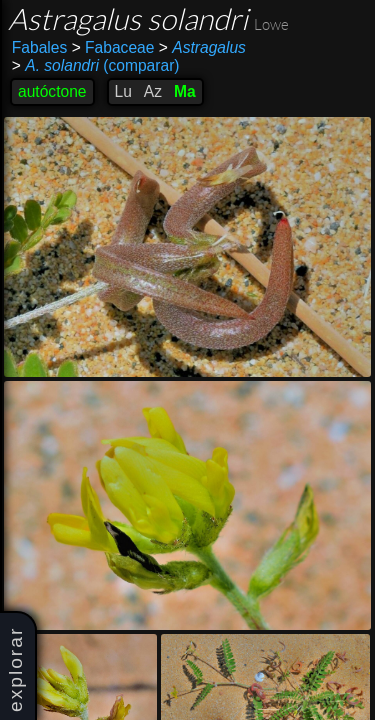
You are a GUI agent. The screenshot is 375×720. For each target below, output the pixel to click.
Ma (185, 91)
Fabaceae (113, 47)
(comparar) (96, 66)
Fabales (39, 47)
